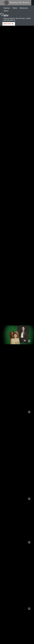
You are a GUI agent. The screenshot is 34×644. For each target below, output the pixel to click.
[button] (29, 341)
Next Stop (7, 24)
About (6, 11)
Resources (24, 8)
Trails (15, 8)
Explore (7, 8)
